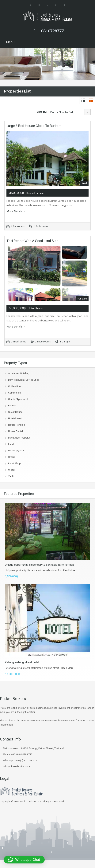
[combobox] (70, 112)
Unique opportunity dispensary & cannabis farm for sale (40, 565)
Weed (11, 470)
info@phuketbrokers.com (17, 766)
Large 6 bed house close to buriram (34, 126)
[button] (24, 860)
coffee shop (15, 386)
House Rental (15, 431)
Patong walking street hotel (22, 662)
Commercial (15, 393)
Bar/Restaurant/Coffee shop (24, 380)
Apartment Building (19, 373)
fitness (12, 406)
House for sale (17, 425)
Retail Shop (14, 463)
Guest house (15, 412)
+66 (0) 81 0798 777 (22, 754)
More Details (16, 211)
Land (11, 444)
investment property (19, 438)
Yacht (11, 476)
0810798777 (52, 31)
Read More (69, 570)
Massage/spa (16, 451)
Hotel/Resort (15, 418)
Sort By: (42, 112)
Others (12, 457)
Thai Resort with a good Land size (32, 241)
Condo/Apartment (18, 399)
